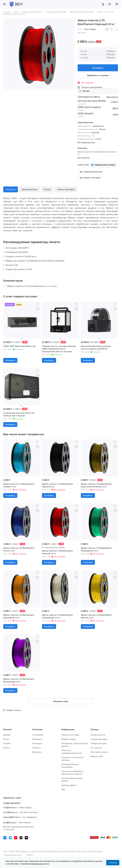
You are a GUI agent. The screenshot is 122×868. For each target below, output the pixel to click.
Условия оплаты (98, 735)
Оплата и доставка (66, 189)
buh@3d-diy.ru (10, 822)
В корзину (98, 68)
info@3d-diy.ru (10, 807)
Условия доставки (99, 739)
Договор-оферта (69, 785)
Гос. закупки (96, 748)
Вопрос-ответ (97, 756)
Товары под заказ (99, 743)
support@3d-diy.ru (12, 817)
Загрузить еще (61, 701)
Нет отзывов (89, 29)
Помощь (95, 729)
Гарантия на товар (70, 735)
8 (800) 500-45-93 (12, 803)
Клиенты (36, 748)
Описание (11, 189)
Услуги (6, 748)
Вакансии (37, 752)
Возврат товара (69, 739)
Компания (37, 729)
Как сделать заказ (99, 752)
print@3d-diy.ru (10, 812)
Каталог (7, 743)
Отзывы (47, 189)
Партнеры (37, 743)
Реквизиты (37, 739)
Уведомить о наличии (98, 75)
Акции (6, 739)
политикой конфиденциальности (35, 864)
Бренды (7, 735)
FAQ (63, 789)
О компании (38, 735)
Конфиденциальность (13, 855)
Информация (68, 729)
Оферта (30, 855)
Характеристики (29, 189)
